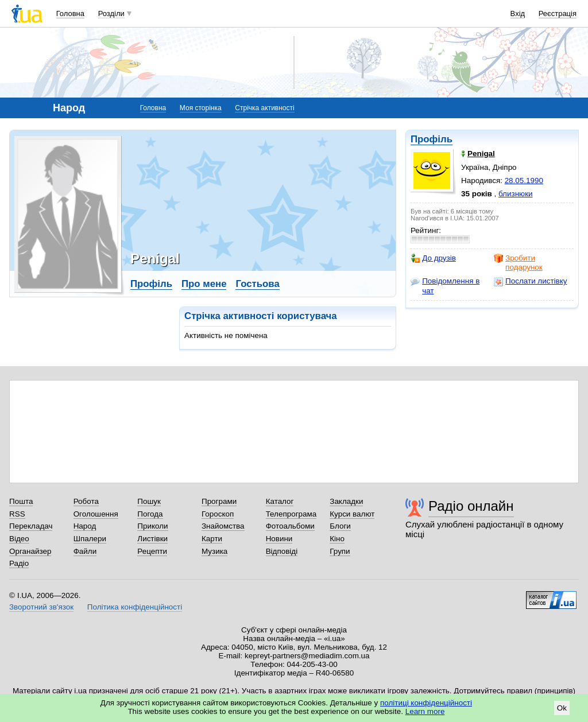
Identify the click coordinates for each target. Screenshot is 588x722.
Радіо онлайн (471, 506)
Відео (19, 539)
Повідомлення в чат (445, 286)
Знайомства (223, 526)
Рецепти (152, 551)
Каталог (280, 501)
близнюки (516, 194)
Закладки (346, 501)
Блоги (340, 526)
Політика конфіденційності (135, 607)
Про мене (204, 284)
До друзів (433, 258)
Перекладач (31, 526)
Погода (150, 514)
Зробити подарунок (518, 263)
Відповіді (282, 551)
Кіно (337, 539)
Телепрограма (291, 514)
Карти (212, 539)
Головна (70, 13)
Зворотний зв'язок (41, 607)
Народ (85, 526)
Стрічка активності (264, 108)
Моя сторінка (201, 108)
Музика (214, 551)
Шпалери (90, 539)
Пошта (21, 501)
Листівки (152, 539)
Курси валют (352, 514)
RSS (17, 514)
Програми (219, 501)
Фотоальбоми (290, 526)
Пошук (149, 501)
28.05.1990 (524, 180)
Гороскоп (218, 514)
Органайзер (30, 551)
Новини (279, 539)
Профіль (432, 139)
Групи (340, 551)
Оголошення (96, 514)
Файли (85, 551)
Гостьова (257, 284)
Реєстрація (558, 13)
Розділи (111, 13)
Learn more (425, 711)
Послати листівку (530, 281)
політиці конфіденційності (426, 703)
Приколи (152, 526)
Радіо (19, 563)
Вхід (518, 13)
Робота (86, 501)
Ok (562, 708)
